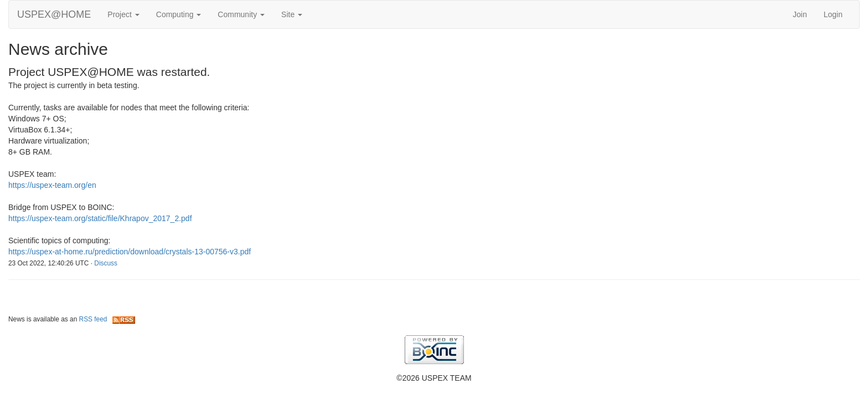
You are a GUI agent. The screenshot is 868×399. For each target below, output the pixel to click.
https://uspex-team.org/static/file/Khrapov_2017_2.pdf (100, 218)
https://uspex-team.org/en (52, 185)
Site (292, 14)
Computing (179, 14)
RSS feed (107, 319)
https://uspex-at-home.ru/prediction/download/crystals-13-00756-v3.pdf (130, 252)
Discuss (106, 263)
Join (800, 14)
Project (123, 14)
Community (241, 14)
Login (833, 14)
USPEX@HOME (54, 14)
